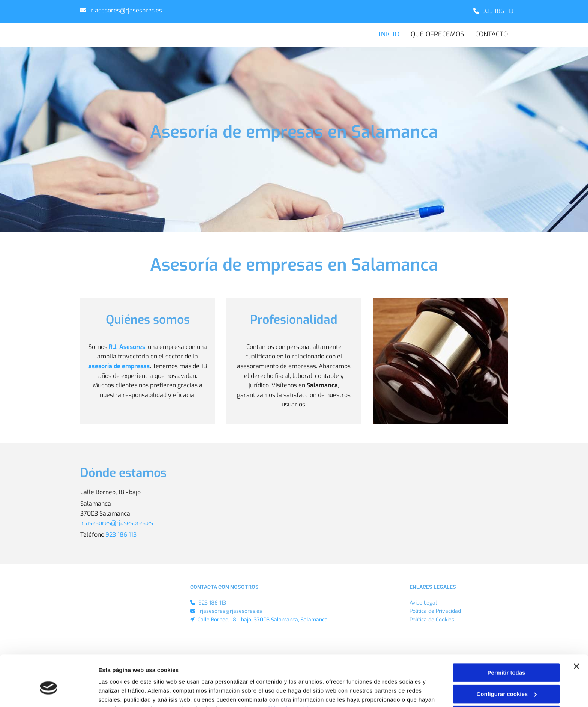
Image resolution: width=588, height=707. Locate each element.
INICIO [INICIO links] (391, 34)
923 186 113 (498, 11)
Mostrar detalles (120, 692)
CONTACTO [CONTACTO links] (491, 34)
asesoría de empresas (119, 366)
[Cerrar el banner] (576, 629)
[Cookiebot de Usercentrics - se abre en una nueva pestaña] (49, 692)
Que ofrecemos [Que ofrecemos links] (437, 34)
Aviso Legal (423, 603)
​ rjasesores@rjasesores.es (126, 10)
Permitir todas (506, 636)
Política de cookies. (289, 672)
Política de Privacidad (435, 611)
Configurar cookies (506, 657)
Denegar (506, 678)
